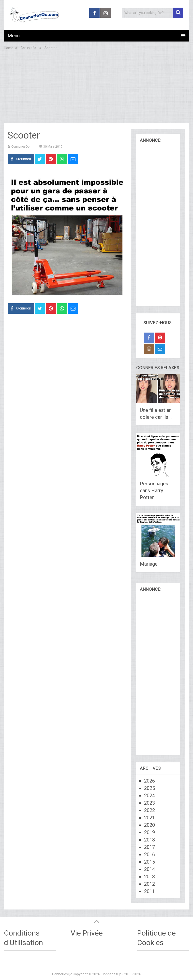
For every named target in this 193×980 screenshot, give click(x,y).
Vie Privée (87, 933)
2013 (149, 877)
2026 (149, 781)
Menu (14, 36)
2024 (149, 796)
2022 (149, 810)
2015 (149, 862)
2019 (149, 832)
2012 (149, 884)
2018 (149, 840)
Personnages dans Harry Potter (154, 490)
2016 (149, 854)
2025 (149, 788)
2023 (149, 803)
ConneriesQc (20, 147)
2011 (149, 891)
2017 (149, 847)
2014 (149, 869)
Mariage (149, 564)
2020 (149, 825)
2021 (149, 818)
